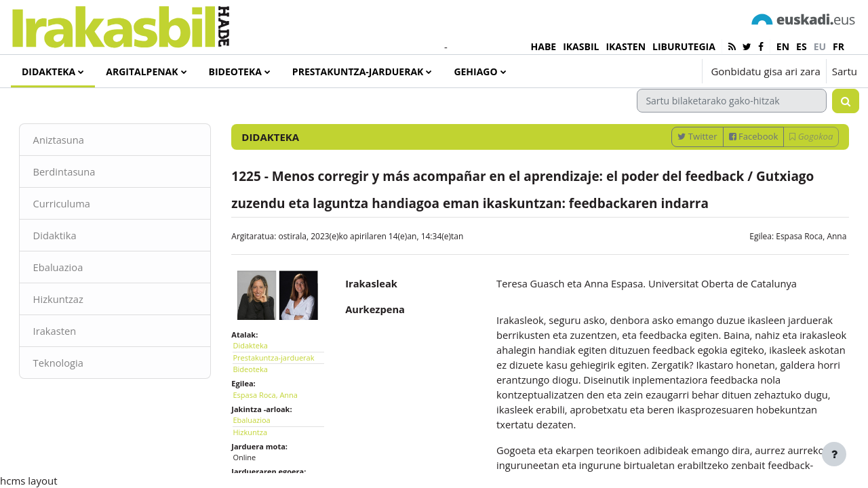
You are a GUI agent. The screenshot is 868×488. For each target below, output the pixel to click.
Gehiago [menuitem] (475, 72)
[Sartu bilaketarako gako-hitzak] (713, 133)
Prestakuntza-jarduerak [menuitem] (358, 72)
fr (839, 46)
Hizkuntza (260, 462)
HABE (544, 46)
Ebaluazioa (78, 301)
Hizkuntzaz (78, 333)
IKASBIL (581, 46)
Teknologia (78, 398)
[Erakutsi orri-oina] (834, 454)
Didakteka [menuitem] (48, 72)
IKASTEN (626, 46)
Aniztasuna (78, 172)
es (802, 46)
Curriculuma (81, 237)
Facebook (734, 169)
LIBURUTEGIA (684, 46)
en (783, 46)
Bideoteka (260, 399)
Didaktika (74, 269)
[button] (651, 71)
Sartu (845, 71)
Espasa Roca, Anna (792, 269)
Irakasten (74, 365)
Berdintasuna (84, 205)
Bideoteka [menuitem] (235, 72)
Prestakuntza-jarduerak (283, 387)
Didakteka (260, 375)
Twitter (678, 169)
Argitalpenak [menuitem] (142, 72)
